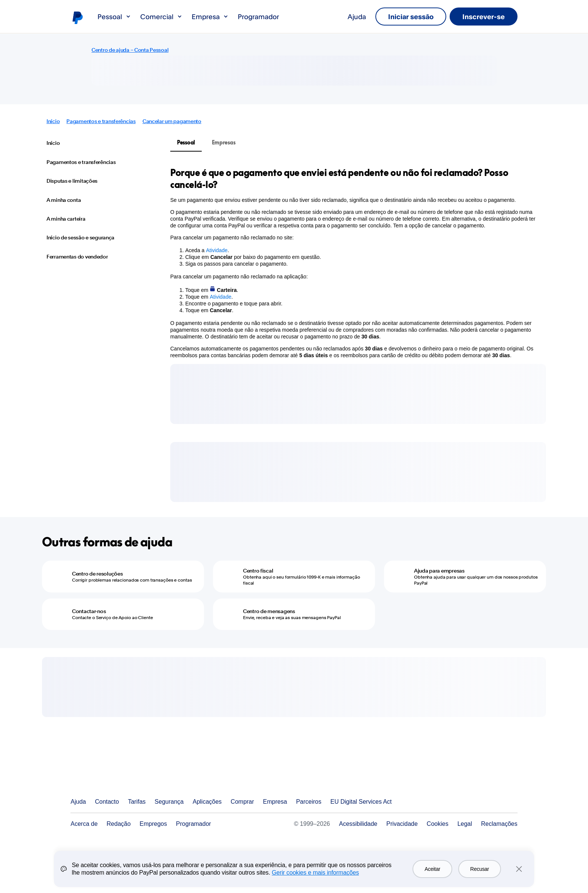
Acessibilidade (358, 824)
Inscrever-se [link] (484, 17)
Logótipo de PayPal (77, 17)
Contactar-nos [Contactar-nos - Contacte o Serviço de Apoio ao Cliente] (89, 611)
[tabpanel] (354, 263)
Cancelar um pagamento (172, 121)
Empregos (153, 824)
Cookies (438, 824)
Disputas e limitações (72, 181)
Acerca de (84, 824)
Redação (118, 824)
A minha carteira (66, 219)
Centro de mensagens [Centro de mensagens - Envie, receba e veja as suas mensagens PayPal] (269, 611)
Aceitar (432, 869)
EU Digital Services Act (361, 802)
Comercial (161, 17)
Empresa (210, 17)
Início (53, 121)
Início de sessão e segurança (80, 238)
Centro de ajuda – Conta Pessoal (130, 50)
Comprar (242, 802)
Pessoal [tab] (186, 142)
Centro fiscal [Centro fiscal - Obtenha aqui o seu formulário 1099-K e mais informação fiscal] (258, 571)
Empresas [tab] (224, 142)
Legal (465, 824)
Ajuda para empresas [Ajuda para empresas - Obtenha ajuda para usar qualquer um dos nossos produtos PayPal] (439, 571)
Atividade (217, 250)
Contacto (107, 802)
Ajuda (357, 17)
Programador (258, 17)
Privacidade (402, 824)
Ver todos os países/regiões (511, 802)
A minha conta (64, 200)
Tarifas (137, 802)
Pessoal (114, 17)
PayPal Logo (107, 774)
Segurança (169, 802)
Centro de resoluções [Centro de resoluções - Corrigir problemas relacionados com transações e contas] (97, 574)
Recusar (480, 869)
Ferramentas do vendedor (77, 257)
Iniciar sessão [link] (411, 17)
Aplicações (207, 802)
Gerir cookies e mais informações (315, 873)
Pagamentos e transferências (101, 121)
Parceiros (309, 802)
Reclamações (499, 824)
